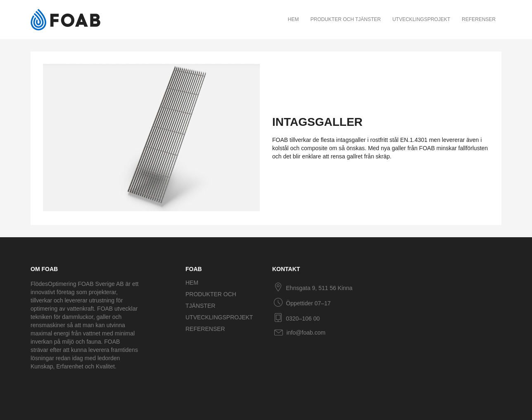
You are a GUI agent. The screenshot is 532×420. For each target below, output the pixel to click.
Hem (293, 19)
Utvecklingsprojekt (421, 19)
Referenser (479, 19)
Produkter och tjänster (345, 19)
